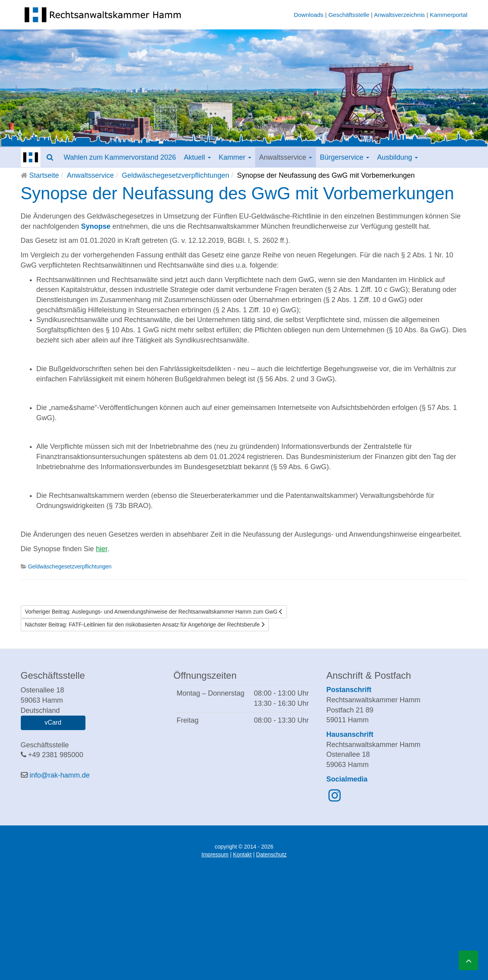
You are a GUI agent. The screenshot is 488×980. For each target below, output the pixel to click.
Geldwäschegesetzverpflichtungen (176, 175)
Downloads (308, 15)
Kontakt (242, 854)
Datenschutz (271, 854)
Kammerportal (448, 15)
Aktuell (197, 157)
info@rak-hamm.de (60, 775)
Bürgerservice (345, 157)
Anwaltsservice (286, 157)
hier (102, 549)
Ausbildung (397, 157)
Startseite (44, 175)
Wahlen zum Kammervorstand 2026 (120, 157)
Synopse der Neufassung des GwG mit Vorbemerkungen (238, 193)
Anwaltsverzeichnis (399, 15)
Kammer (235, 157)
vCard (53, 722)
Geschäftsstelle (349, 15)
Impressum (215, 854)
